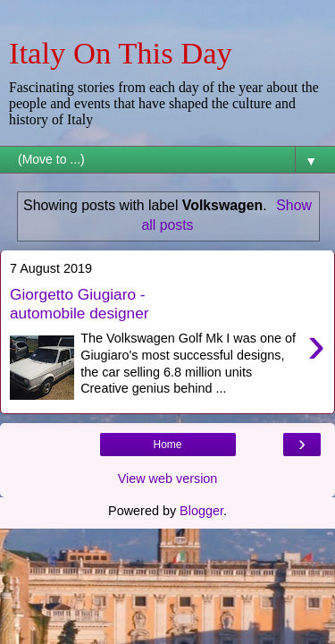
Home (167, 445)
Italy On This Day (121, 53)
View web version (168, 479)
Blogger (201, 511)
